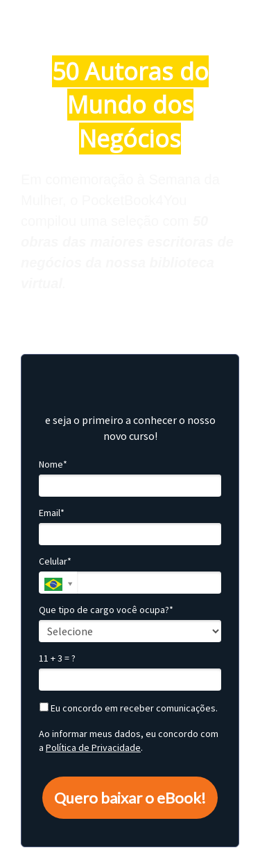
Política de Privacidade (93, 747)
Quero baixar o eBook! (130, 798)
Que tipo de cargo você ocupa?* (106, 610)
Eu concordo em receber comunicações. (129, 708)
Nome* (53, 464)
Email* (52, 513)
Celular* (55, 561)
